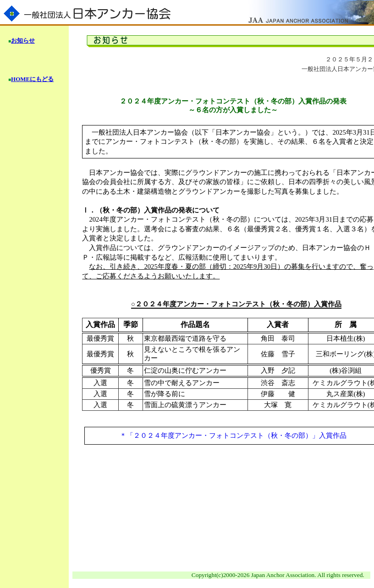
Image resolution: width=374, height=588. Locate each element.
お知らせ (23, 41)
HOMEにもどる (32, 79)
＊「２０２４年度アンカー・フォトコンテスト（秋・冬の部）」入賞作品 (233, 436)
